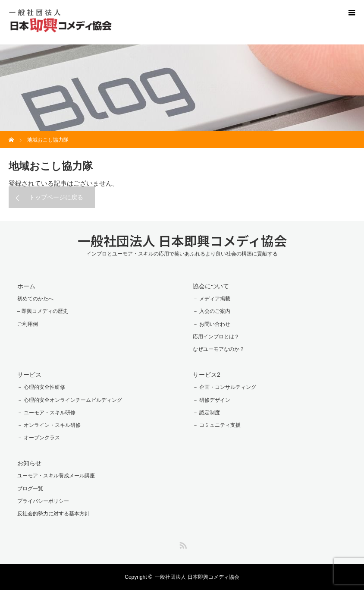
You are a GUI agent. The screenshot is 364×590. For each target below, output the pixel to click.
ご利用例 (28, 324)
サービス (29, 375)
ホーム (26, 286)
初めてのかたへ (35, 299)
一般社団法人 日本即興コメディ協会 (182, 240)
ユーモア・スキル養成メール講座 (56, 476)
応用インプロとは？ (216, 337)
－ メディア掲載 (212, 299)
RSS (182, 544)
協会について (211, 286)
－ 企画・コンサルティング (224, 387)
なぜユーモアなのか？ (219, 349)
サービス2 (207, 375)
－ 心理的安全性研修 (41, 387)
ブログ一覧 (30, 489)
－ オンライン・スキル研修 (49, 425)
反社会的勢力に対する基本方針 (53, 514)
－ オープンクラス (39, 438)
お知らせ (29, 463)
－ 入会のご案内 (212, 311)
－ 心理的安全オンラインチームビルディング (70, 400)
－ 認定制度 (206, 413)
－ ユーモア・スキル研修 (46, 413)
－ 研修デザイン (212, 400)
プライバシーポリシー (43, 501)
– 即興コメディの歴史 (43, 311)
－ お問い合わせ (212, 324)
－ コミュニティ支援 (217, 425)
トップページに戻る (56, 197)
